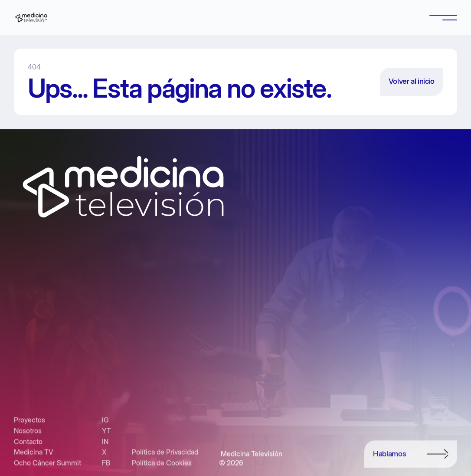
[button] (443, 17)
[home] (31, 17)
